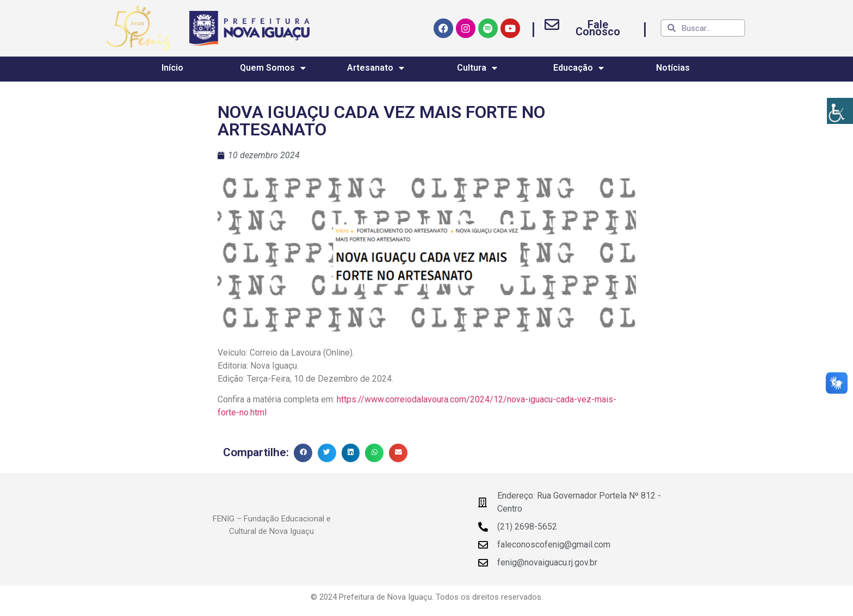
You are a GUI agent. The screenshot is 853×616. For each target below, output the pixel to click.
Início (172, 68)
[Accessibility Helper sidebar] (840, 111)
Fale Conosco (598, 28)
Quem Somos (273, 68)
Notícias (673, 68)
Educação (579, 68)
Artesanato (376, 68)
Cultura (477, 68)
